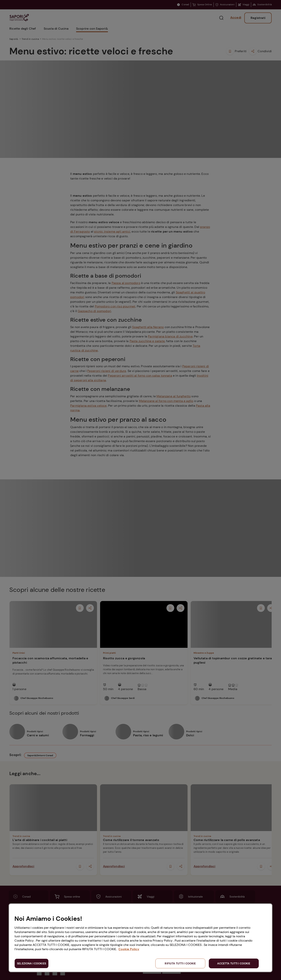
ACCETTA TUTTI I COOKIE (234, 963)
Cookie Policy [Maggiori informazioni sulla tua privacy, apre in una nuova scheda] (129, 949)
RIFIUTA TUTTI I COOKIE (180, 963)
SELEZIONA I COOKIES (32, 963)
